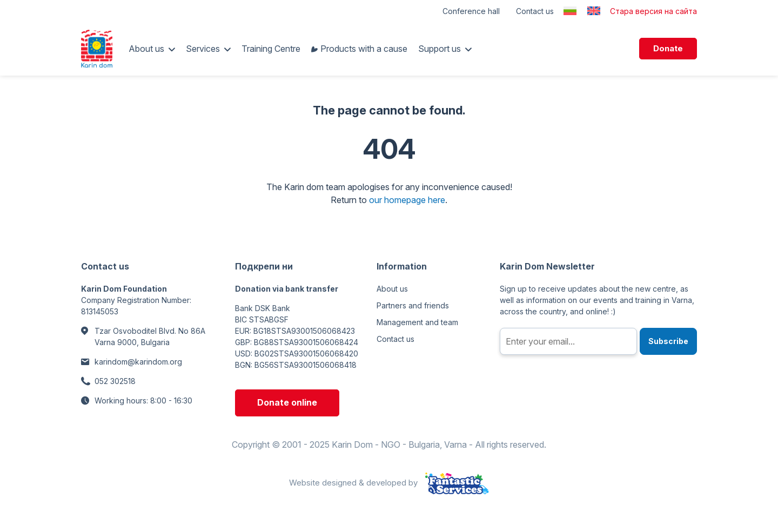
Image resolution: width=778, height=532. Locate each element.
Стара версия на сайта (653, 11)
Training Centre (271, 49)
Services (203, 49)
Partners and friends (413, 305)
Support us (440, 49)
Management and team (417, 322)
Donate (668, 48)
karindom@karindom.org (138, 362)
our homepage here (407, 200)
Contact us (535, 11)
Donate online (287, 402)
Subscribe (668, 341)
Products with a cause (364, 49)
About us (146, 49)
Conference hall (471, 11)
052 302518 (115, 381)
